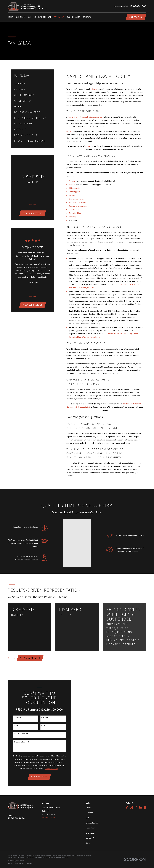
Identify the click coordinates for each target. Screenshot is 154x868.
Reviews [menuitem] (87, 17)
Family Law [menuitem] (59, 17)
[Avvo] (127, 802)
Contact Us (136, 17)
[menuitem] (33, 84)
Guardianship (74, 209)
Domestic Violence (76, 199)
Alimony (72, 181)
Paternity (73, 217)
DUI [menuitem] (29, 17)
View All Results (33, 213)
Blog (88, 838)
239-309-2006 (138, 6)
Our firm (70, 131)
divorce (95, 89)
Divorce (72, 195)
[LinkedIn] (141, 802)
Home (88, 803)
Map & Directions (49, 812)
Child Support (74, 192)
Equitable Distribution (78, 202)
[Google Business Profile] (145, 802)
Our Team (90, 808)
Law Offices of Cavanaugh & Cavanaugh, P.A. (85, 117)
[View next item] (35, 205)
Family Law (90, 823)
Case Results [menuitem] (74, 17)
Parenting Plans (75, 213)
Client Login (91, 828)
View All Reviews (33, 305)
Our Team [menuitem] (20, 17)
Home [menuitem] (10, 17)
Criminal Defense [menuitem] (42, 17)
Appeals (72, 185)
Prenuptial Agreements (78, 206)
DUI (87, 813)
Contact (88, 146)
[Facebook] (136, 802)
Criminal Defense (93, 818)
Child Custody (74, 188)
